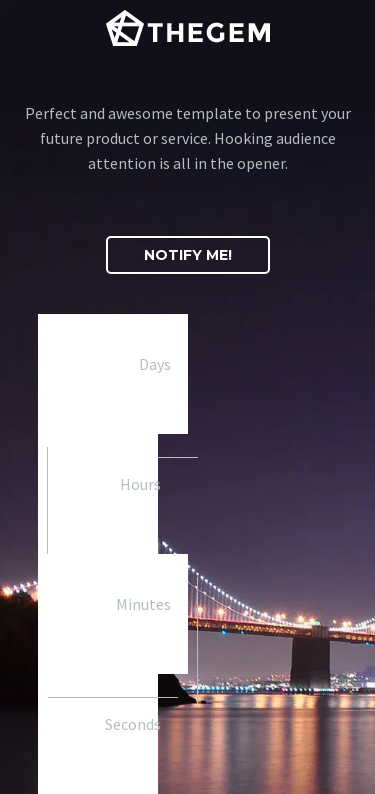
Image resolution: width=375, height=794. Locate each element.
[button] (188, 255)
